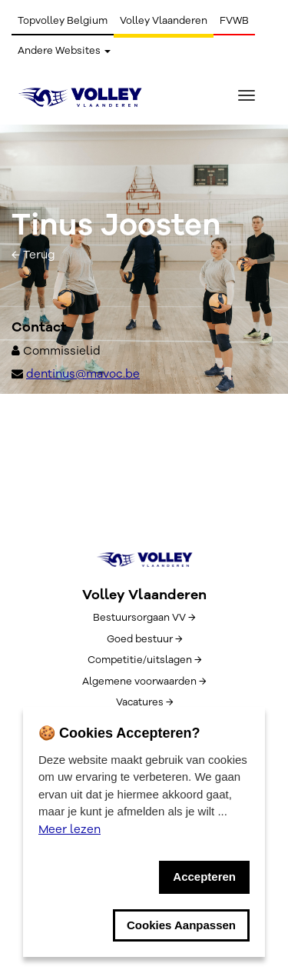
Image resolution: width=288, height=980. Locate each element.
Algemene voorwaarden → (144, 682)
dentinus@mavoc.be (83, 374)
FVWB (234, 21)
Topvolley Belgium (63, 21)
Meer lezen (70, 829)
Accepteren (204, 877)
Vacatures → (144, 702)
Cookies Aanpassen (181, 925)
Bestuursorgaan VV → (144, 618)
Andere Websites (64, 51)
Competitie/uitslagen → (144, 660)
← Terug (33, 255)
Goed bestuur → (144, 639)
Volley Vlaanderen (164, 21)
